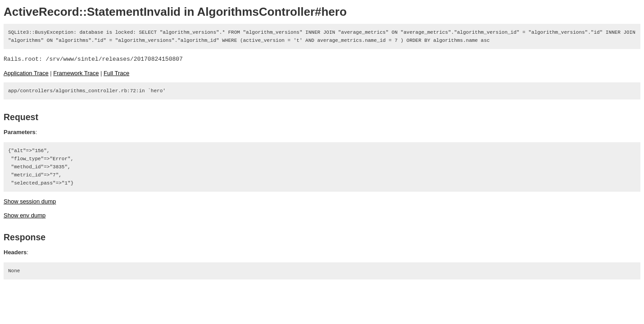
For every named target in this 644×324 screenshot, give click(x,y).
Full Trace (116, 73)
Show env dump (25, 215)
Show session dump (30, 201)
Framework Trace (76, 73)
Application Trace (26, 73)
